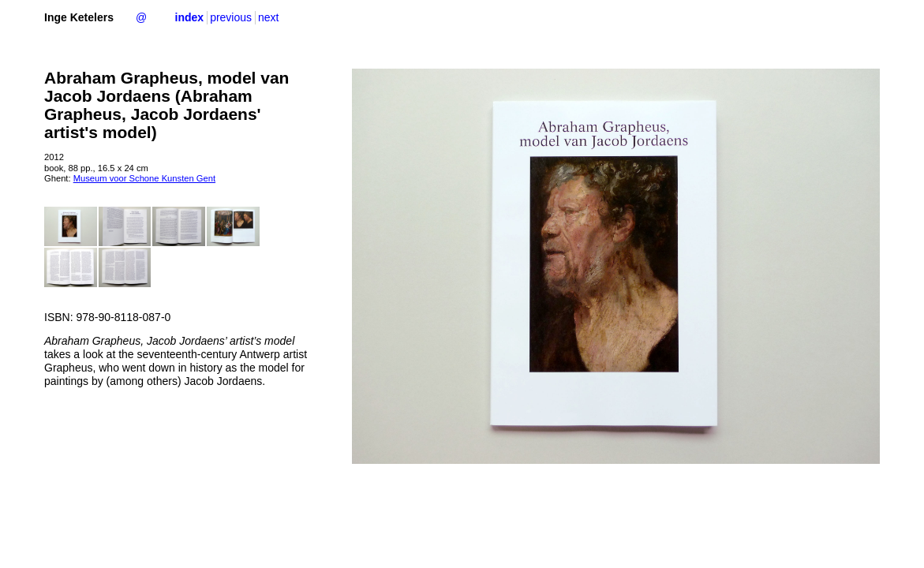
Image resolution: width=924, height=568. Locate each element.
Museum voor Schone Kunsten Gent (144, 178)
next (268, 17)
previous (231, 17)
